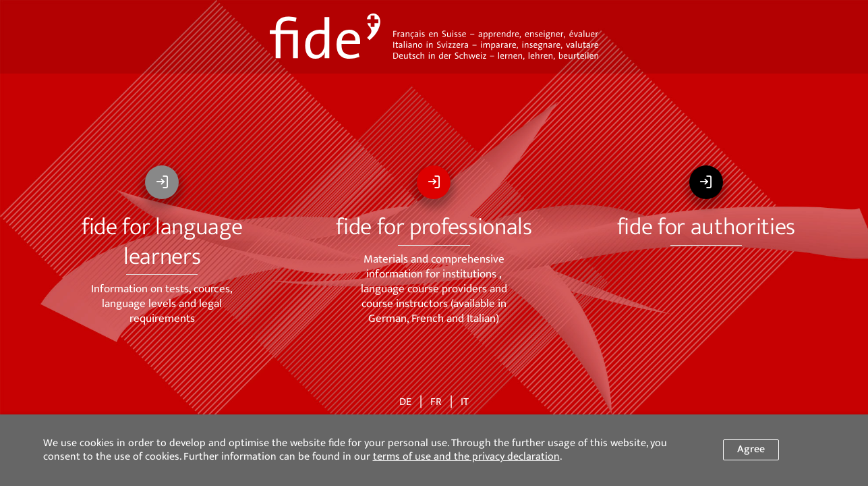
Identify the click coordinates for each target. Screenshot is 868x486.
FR (436, 403)
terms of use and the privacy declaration (466, 457)
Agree (751, 449)
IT (465, 403)
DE (405, 403)
